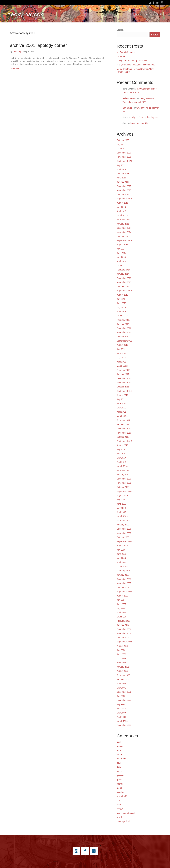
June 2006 (122, 654)
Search (120, 30)
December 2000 (124, 692)
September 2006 (124, 642)
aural (119, 750)
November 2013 (124, 282)
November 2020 (124, 157)
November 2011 (124, 383)
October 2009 (123, 487)
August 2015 (123, 203)
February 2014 (123, 270)
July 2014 (121, 249)
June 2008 (122, 554)
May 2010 (121, 458)
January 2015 (123, 224)
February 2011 (123, 420)
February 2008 (123, 571)
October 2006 (123, 638)
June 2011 (122, 403)
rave (119, 805)
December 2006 (124, 629)
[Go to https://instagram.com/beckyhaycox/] (76, 851)
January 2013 (123, 324)
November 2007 (124, 583)
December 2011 (124, 378)
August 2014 (123, 245)
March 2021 (122, 148)
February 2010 (123, 470)
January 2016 (123, 182)
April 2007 (121, 612)
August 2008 (123, 546)
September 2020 (124, 161)
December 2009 (124, 479)
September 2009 (124, 491)
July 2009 (121, 500)
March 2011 (122, 416)
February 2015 (123, 220)
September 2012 (124, 341)
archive (120, 746)
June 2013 (122, 303)
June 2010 (122, 454)
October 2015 (123, 195)
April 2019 (121, 169)
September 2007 (124, 592)
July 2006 (121, 650)
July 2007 (121, 600)
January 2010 (123, 475)
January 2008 (123, 575)
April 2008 (121, 562)
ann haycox (128, 108)
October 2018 (123, 174)
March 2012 (122, 366)
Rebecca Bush (129, 98)
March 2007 (122, 617)
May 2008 (121, 558)
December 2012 (124, 328)
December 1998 (124, 725)
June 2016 (122, 178)
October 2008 (123, 537)
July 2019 (121, 165)
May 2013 (121, 307)
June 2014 (122, 253)
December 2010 (124, 429)
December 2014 (124, 228)
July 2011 (121, 399)
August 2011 (123, 395)
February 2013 (123, 320)
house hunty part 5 (139, 123)
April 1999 (121, 717)
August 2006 (123, 646)
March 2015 (122, 215)
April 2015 (121, 211)
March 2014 (122, 266)
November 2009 (124, 483)
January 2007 (123, 625)
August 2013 (123, 295)
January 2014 (123, 274)
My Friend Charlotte (126, 52)
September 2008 (124, 541)
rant (118, 800)
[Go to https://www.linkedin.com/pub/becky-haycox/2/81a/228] (94, 851)
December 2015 (124, 186)
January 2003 (123, 679)
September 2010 (124, 441)
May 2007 (121, 608)
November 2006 (124, 633)
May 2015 (121, 207)
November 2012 (124, 332)
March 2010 (122, 466)
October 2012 (123, 337)
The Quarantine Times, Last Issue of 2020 (136, 65)
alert (119, 742)
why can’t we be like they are (145, 117)
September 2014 (124, 240)
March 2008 (122, 567)
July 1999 (121, 704)
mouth (120, 788)
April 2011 (121, 412)
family (119, 771)
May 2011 (121, 408)
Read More (15, 69)
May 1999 (121, 713)
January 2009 (123, 525)
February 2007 (123, 621)
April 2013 (121, 312)
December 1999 (124, 700)
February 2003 (123, 675)
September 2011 (124, 391)
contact (157, 14)
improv (120, 784)
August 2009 (123, 495)
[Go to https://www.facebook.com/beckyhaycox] (85, 851)
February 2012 (123, 370)
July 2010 (121, 450)
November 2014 (124, 232)
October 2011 (123, 387)
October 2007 (123, 587)
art (148, 14)
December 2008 (124, 529)
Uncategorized (123, 821)
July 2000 (121, 696)
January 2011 (123, 424)
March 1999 (122, 721)
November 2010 (124, 433)
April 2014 (121, 261)
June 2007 (122, 604)
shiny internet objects (126, 813)
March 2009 (122, 516)
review (120, 809)
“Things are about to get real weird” (133, 61)
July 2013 (121, 299)
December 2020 (124, 153)
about (139, 14)
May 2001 (121, 688)
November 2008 (124, 533)
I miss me (121, 56)
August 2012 (123, 345)
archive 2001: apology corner (38, 45)
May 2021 (121, 144)
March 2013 (122, 316)
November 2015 (124, 190)
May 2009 (121, 508)
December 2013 (124, 278)
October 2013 (123, 286)
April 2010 (121, 462)
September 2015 (124, 199)
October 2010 (123, 437)
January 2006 (123, 667)
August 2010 (123, 445)
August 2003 (123, 671)
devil (119, 763)
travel (119, 817)
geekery (120, 775)
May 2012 (121, 357)
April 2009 (121, 512)
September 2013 (124, 291)
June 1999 (122, 709)
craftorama (122, 759)
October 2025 (123, 140)
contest (120, 755)
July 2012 (121, 349)
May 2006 (121, 659)
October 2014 (123, 236)
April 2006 (121, 663)
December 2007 (124, 579)
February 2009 (123, 521)
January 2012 (123, 374)
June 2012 (122, 353)
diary (119, 767)
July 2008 (121, 550)
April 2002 (121, 683)
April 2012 (121, 362)
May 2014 (121, 257)
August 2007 (123, 596)
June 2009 (122, 504)
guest (119, 780)
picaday (120, 792)
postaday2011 (123, 796)
